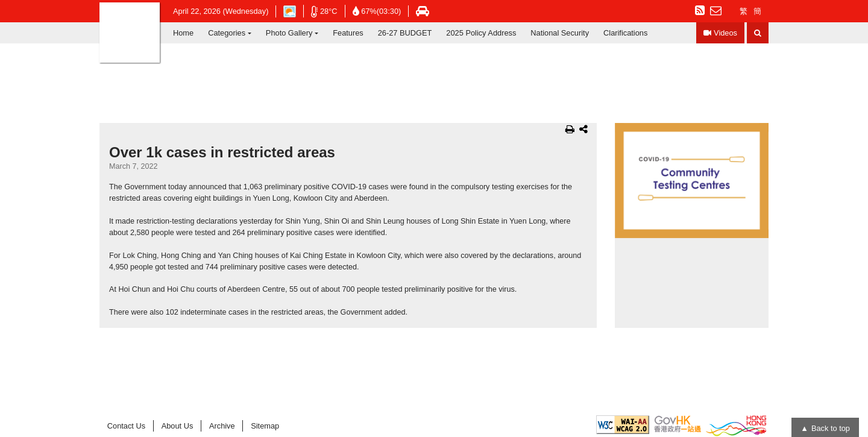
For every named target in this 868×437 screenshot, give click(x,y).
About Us (178, 426)
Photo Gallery (289, 33)
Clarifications (625, 33)
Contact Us (126, 426)
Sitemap (265, 426)
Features (348, 33)
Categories (227, 33)
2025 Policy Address (481, 33)
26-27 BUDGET (405, 33)
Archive (222, 426)
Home (183, 33)
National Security (560, 33)
